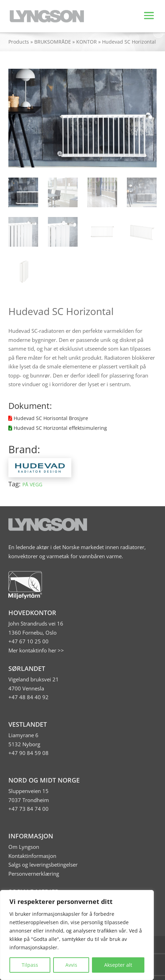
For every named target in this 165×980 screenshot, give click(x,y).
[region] (77, 935)
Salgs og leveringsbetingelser (43, 865)
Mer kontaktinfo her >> (36, 650)
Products (19, 42)
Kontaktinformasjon (32, 856)
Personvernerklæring (34, 874)
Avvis (71, 965)
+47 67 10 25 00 (28, 641)
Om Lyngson (24, 847)
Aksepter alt (118, 965)
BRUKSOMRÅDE (53, 42)
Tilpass (30, 965)
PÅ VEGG (32, 484)
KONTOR (87, 42)
